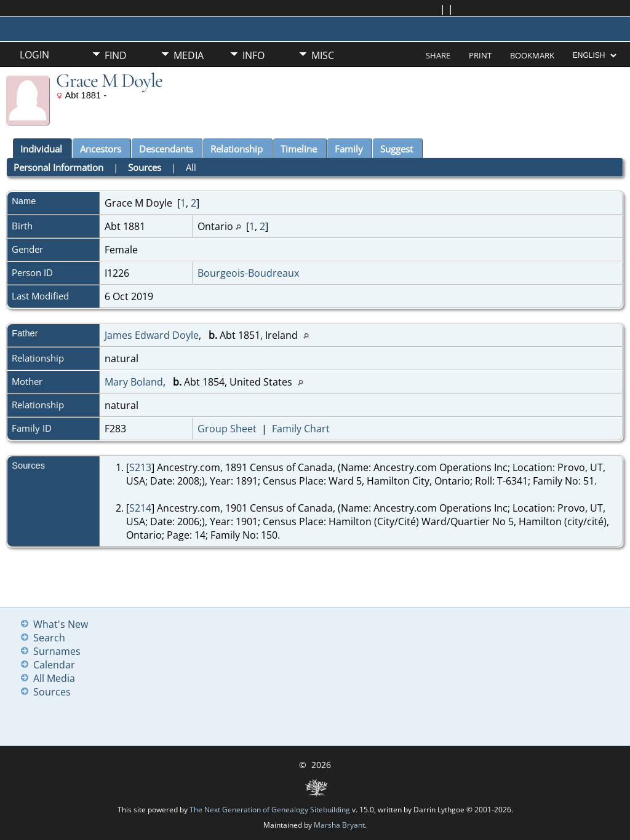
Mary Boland (134, 382)
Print (480, 55)
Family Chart (301, 429)
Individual (41, 149)
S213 (140, 467)
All (191, 167)
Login (34, 55)
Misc (323, 55)
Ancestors (101, 149)
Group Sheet (227, 429)
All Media (54, 678)
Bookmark (532, 55)
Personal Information (58, 167)
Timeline (299, 149)
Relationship (237, 149)
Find (116, 55)
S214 (140, 508)
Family (349, 149)
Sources (145, 167)
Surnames (57, 651)
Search (49, 638)
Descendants (166, 149)
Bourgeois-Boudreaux (248, 273)
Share (438, 55)
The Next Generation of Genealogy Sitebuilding (270, 810)
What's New (61, 624)
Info (253, 55)
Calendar (54, 665)
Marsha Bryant (339, 825)
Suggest (397, 149)
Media (189, 55)
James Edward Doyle (152, 335)
